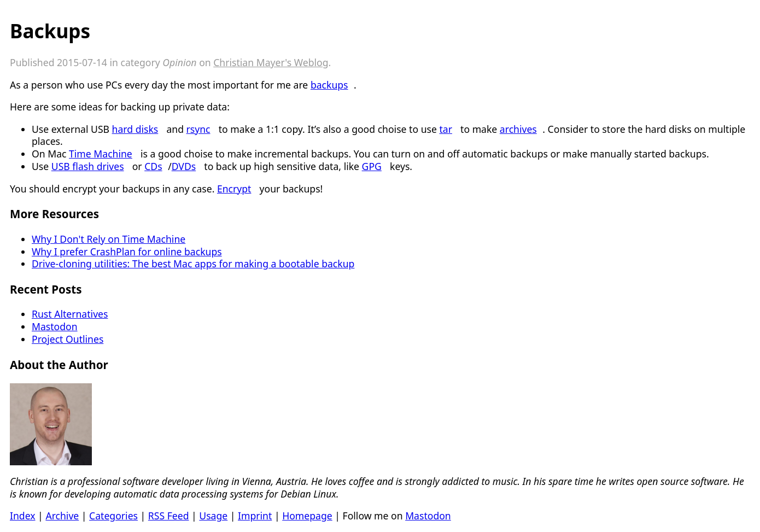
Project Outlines (68, 339)
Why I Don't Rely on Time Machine (109, 239)
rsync (198, 129)
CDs (153, 166)
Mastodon (55, 326)
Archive (62, 516)
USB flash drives (88, 166)
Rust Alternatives (70, 314)
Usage (213, 516)
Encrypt (234, 189)
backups (329, 85)
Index (23, 516)
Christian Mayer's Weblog (271, 62)
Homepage (307, 516)
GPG (372, 166)
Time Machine (101, 154)
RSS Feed (169, 516)
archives (518, 129)
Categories (113, 516)
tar (446, 129)
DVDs (184, 166)
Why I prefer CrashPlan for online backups (127, 252)
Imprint (255, 516)
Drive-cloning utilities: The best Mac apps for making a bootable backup (193, 264)
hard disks (135, 129)
